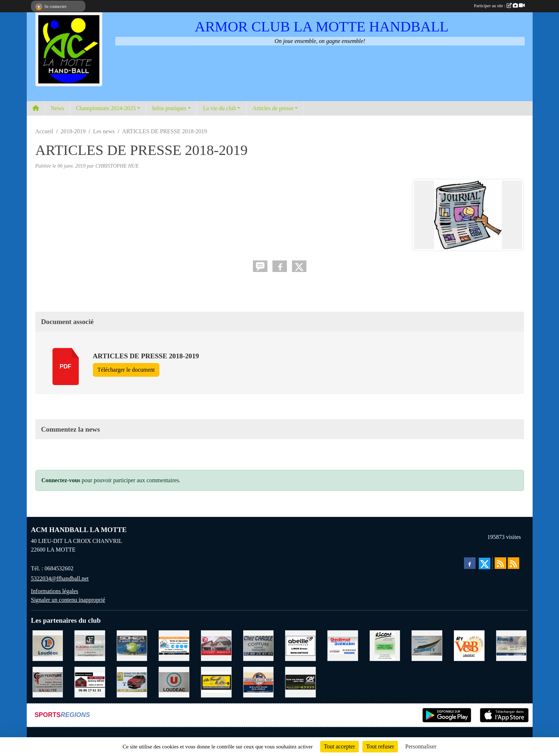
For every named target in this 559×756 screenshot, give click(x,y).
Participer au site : (499, 6)
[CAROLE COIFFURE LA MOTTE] (259, 645)
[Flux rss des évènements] (513, 563)
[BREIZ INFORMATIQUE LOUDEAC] (174, 645)
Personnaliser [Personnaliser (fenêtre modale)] (421, 746)
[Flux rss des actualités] (500, 563)
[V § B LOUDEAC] (469, 645)
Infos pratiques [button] (169, 108)
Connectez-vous (61, 480)
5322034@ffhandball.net (60, 578)
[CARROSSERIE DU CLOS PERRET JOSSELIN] (259, 681)
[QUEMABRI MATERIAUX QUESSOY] (343, 645)
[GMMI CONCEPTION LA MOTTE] (427, 645)
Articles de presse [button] (273, 108)
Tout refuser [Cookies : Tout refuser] (380, 746)
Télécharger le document (126, 370)
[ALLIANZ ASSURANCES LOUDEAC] (511, 645)
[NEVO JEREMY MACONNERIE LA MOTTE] (90, 681)
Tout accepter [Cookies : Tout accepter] (339, 746)
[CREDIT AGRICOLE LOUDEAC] (300, 681)
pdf (65, 366)
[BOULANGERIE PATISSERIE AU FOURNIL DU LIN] (216, 681)
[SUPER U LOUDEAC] (174, 681)
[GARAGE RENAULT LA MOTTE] (132, 681)
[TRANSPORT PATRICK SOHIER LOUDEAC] (132, 645)
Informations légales (55, 591)
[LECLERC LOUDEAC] (48, 645)
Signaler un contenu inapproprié (68, 600)
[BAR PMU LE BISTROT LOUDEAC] (216, 645)
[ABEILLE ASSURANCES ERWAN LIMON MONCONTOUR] (300, 645)
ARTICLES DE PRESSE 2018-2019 (146, 356)
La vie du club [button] (219, 108)
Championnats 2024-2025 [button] (106, 108)
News (57, 108)
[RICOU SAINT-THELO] (385, 645)
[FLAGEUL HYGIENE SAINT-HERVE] (90, 645)
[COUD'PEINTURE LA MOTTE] (48, 681)
